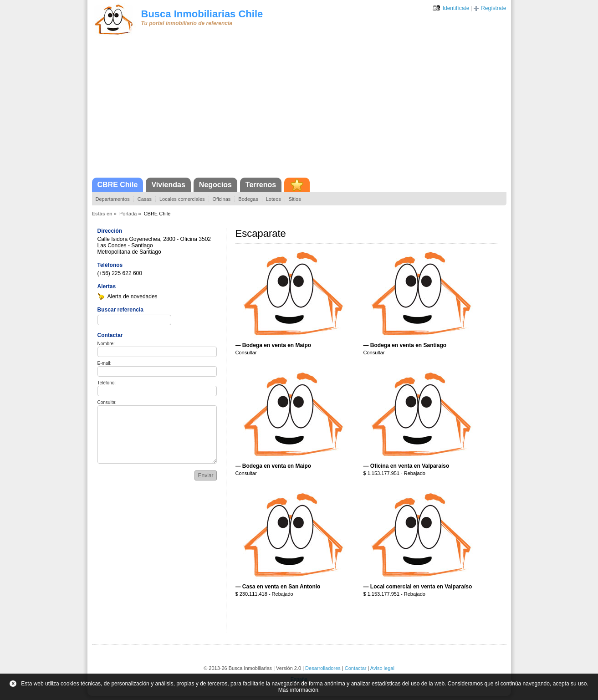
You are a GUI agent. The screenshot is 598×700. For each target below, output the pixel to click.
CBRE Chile (118, 185)
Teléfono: (107, 383)
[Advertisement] (299, 109)
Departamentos (113, 199)
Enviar (205, 475)
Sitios (295, 199)
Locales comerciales (182, 199)
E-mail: (105, 363)
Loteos (273, 199)
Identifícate (456, 8)
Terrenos (261, 185)
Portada (128, 214)
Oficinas (222, 199)
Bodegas (248, 199)
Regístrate (493, 8)
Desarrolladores (323, 668)
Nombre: (106, 344)
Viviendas (168, 185)
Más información (298, 690)
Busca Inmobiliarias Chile (202, 14)
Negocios (215, 185)
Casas (145, 199)
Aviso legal (382, 668)
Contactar (356, 668)
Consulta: (107, 402)
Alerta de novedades (133, 296)
